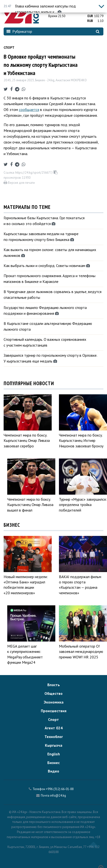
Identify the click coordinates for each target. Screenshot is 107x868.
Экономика (54, 702)
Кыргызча (54, 745)
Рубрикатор (19, 31)
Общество (53, 693)
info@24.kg (58, 796)
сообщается (29, 109)
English (54, 754)
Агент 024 (54, 728)
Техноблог (54, 737)
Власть (54, 685)
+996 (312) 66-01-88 (60, 789)
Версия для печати (19, 183)
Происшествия (54, 711)
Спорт (9, 48)
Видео (53, 771)
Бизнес (53, 763)
